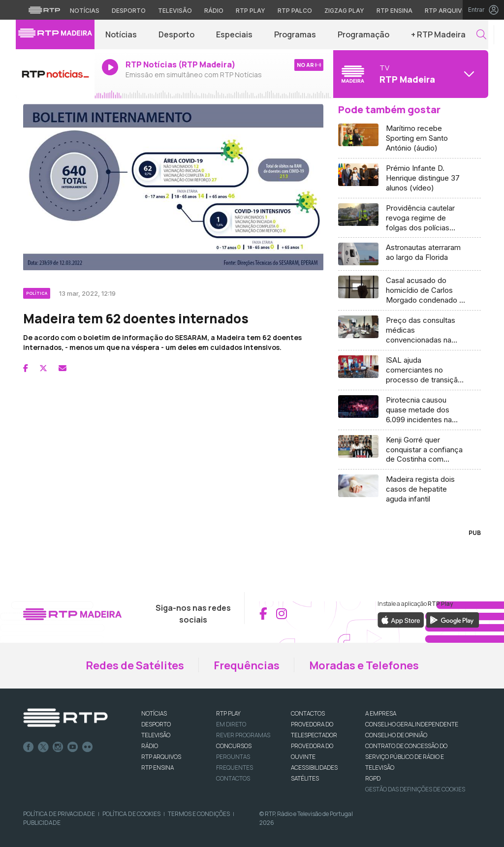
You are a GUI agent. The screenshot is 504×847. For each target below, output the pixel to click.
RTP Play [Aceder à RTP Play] (251, 11)
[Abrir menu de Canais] (409, 74)
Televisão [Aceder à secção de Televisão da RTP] (175, 11)
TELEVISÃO (156, 735)
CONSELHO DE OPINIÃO (396, 735)
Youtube (73, 747)
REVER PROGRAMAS (243, 735)
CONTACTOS (308, 713)
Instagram (58, 747)
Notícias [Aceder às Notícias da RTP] (85, 11)
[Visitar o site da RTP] (44, 10)
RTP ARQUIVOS (161, 757)
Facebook (29, 747)
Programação (363, 34)
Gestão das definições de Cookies (415, 789)
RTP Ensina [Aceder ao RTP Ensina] (394, 11)
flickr (88, 747)
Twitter (43, 747)
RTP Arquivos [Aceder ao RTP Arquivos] (448, 11)
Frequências (247, 665)
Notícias (121, 34)
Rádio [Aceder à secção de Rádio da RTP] (214, 11)
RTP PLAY (228, 713)
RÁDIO (150, 746)
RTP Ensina (157, 768)
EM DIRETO (231, 724)
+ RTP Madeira (438, 34)
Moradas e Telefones (364, 665)
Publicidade (42, 823)
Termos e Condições (199, 814)
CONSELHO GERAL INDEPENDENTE (412, 724)
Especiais (234, 34)
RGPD (373, 778)
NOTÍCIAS (154, 713)
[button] (481, 35)
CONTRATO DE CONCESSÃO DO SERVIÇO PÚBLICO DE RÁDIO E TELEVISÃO (406, 757)
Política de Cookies (131, 814)
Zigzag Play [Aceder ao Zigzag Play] (344, 11)
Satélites (305, 778)
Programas (295, 34)
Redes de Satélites (135, 665)
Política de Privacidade (59, 814)
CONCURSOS (234, 746)
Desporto (176, 34)
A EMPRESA (381, 713)
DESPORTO (156, 724)
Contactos (233, 778)
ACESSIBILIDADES (314, 768)
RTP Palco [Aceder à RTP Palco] (295, 11)
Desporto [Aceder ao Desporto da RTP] (129, 11)
